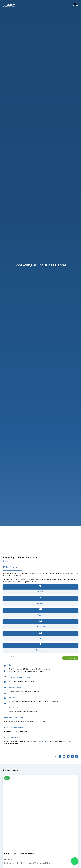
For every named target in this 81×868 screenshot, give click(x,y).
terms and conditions (42, 741)
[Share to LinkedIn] (64, 757)
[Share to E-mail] (77, 757)
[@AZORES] (9, 5)
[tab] (5, 666)
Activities (11, 657)
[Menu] (77, 6)
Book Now (70, 658)
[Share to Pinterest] (72, 757)
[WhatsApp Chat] (75, 861)
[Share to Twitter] (68, 757)
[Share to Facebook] (60, 757)
